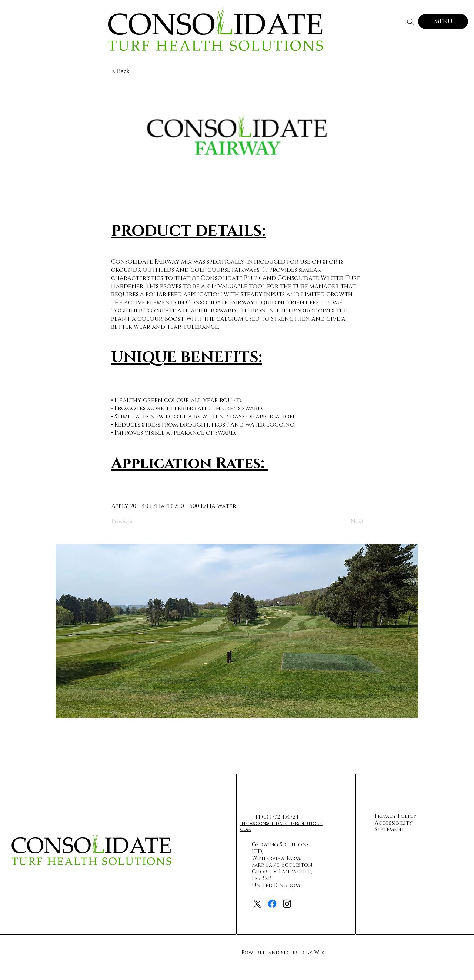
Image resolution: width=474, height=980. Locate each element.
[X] (257, 904)
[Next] (345, 521)
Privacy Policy (396, 816)
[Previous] (136, 521)
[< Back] (136, 71)
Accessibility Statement (394, 826)
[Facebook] (272, 904)
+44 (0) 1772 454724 (275, 817)
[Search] (410, 22)
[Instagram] (287, 904)
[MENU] (443, 21)
